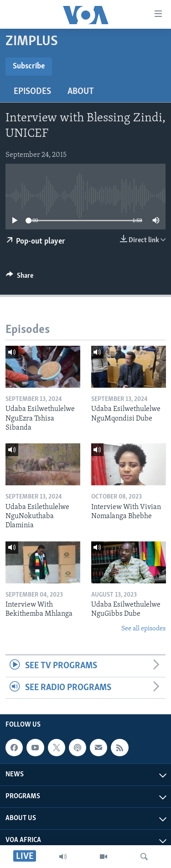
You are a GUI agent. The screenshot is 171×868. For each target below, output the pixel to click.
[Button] (20, 278)
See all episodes (143, 629)
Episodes (32, 92)
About (81, 92)
